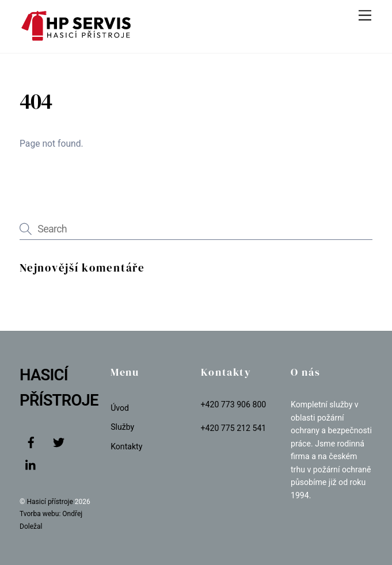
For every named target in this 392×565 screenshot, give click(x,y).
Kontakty (126, 446)
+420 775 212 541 (234, 428)
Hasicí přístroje (50, 502)
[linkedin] (31, 464)
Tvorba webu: (40, 514)
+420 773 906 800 (234, 404)
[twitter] (59, 441)
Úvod (120, 408)
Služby (122, 427)
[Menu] (365, 16)
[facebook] (31, 441)
